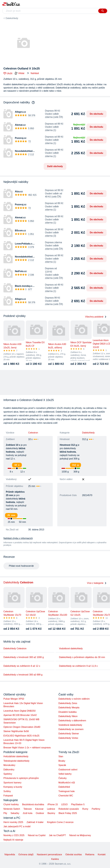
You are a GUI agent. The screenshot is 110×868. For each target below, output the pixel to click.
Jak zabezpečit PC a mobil (17, 826)
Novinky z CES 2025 (14, 835)
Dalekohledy (12, 18)
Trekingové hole (67, 791)
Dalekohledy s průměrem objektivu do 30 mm (82, 657)
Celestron (33, 433)
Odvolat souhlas (74, 854)
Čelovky (63, 778)
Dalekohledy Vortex (68, 738)
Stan (61, 756)
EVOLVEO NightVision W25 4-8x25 (21, 736)
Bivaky (62, 761)
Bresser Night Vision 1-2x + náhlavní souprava (27, 748)
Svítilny (7, 791)
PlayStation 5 (78, 804)
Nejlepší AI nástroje (13, 840)
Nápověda (10, 854)
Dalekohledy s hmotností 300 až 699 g (23, 675)
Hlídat (19, 73)
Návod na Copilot (37, 835)
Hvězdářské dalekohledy (16, 756)
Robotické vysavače (69, 809)
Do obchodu (96, 114)
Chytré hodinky (11, 804)
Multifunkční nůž (67, 783)
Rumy (85, 809)
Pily (5, 813)
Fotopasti (8, 796)
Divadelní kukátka (67, 712)
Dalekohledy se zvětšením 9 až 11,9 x (78, 666)
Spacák (62, 765)
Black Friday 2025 (68, 813)
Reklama (90, 854)
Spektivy (8, 774)
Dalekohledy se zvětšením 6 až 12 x (22, 666)
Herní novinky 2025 (13, 822)
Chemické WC (66, 796)
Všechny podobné (96, 317)
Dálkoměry (9, 770)
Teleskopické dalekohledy (16, 761)
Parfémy (96, 809)
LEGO (64, 804)
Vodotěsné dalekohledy (71, 648)
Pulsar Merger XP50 (14, 699)
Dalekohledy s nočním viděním (74, 699)
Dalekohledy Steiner (69, 734)
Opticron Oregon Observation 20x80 (22, 727)
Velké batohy (65, 774)
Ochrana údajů (26, 854)
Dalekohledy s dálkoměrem (72, 721)
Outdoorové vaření (68, 770)
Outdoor (40, 813)
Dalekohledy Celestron (15, 648)
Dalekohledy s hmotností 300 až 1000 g (24, 657)
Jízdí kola (27, 813)
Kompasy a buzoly (13, 787)
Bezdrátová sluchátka (33, 804)
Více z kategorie (97, 583)
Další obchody (55, 166)
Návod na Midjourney (80, 835)
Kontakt (102, 854)
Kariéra (55, 859)
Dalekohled (64, 787)
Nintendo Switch (12, 809)
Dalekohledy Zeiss (68, 703)
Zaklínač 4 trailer (35, 822)
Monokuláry (9, 765)
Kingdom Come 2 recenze (60, 822)
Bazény (51, 813)
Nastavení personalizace (49, 854)
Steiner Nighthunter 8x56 (16, 731)
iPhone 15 (53, 804)
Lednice (51, 809)
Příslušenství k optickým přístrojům (21, 778)
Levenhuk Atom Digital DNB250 (19, 711)
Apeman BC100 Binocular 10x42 (20, 715)
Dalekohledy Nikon (68, 716)
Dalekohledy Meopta (69, 708)
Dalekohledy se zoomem (71, 729)
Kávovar (39, 809)
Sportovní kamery (12, 783)
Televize (28, 809)
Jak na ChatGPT (57, 835)
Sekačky (15, 813)
